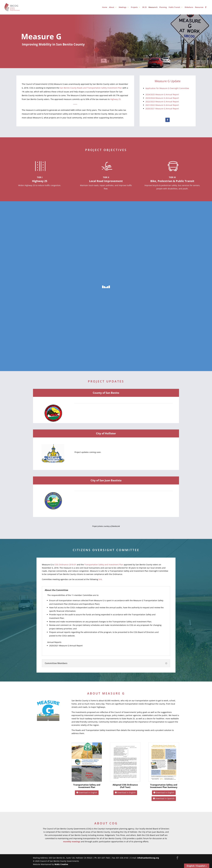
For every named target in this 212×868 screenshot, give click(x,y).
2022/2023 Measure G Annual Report (162, 102)
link (100, 579)
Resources (199, 7)
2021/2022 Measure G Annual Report (162, 105)
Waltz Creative (61, 864)
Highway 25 (115, 99)
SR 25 (144, 7)
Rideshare (189, 7)
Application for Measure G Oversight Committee (167, 88)
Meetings (122, 7)
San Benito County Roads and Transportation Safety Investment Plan (91, 88)
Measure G (153, 7)
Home (105, 7)
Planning (163, 7)
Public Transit (174, 7)
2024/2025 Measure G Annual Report (162, 94)
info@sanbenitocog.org (148, 858)
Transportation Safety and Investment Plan (104, 565)
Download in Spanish (165, 798)
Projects (134, 7)
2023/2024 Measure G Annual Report (162, 98)
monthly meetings (72, 842)
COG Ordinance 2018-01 (65, 565)
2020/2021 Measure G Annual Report (162, 109)
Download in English (88, 792)
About (112, 7)
